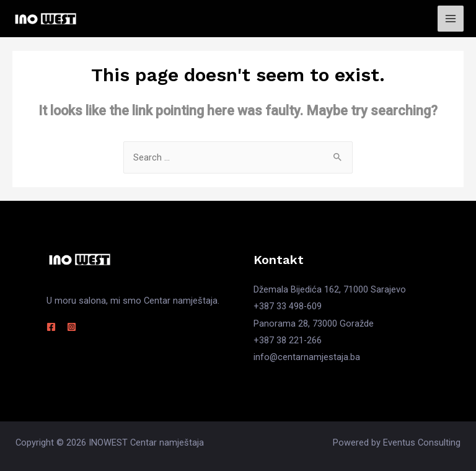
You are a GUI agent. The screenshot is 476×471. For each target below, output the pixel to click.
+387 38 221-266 (288, 340)
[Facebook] (51, 327)
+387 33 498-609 (288, 306)
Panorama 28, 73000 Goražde (314, 324)
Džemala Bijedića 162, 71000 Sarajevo (330, 289)
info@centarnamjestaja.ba (307, 357)
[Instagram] (72, 327)
